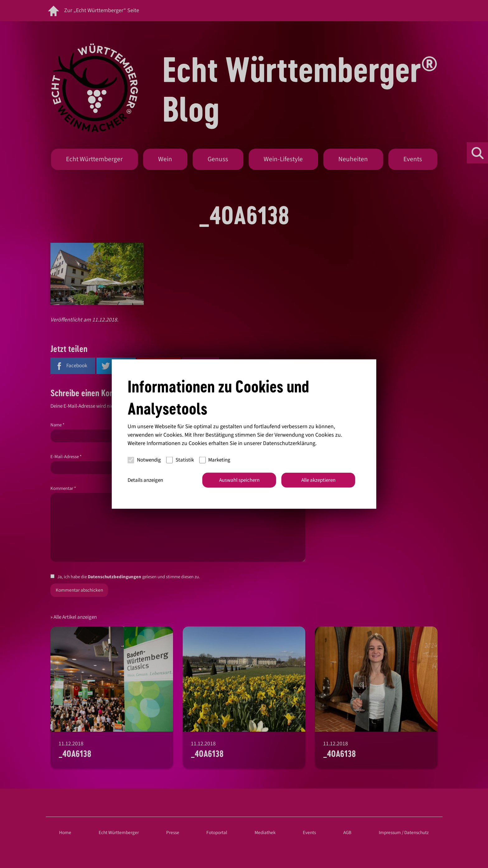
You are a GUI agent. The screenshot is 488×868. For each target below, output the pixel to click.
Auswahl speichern (239, 480)
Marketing (215, 460)
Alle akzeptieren (318, 480)
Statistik (180, 460)
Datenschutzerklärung (289, 443)
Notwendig (144, 460)
